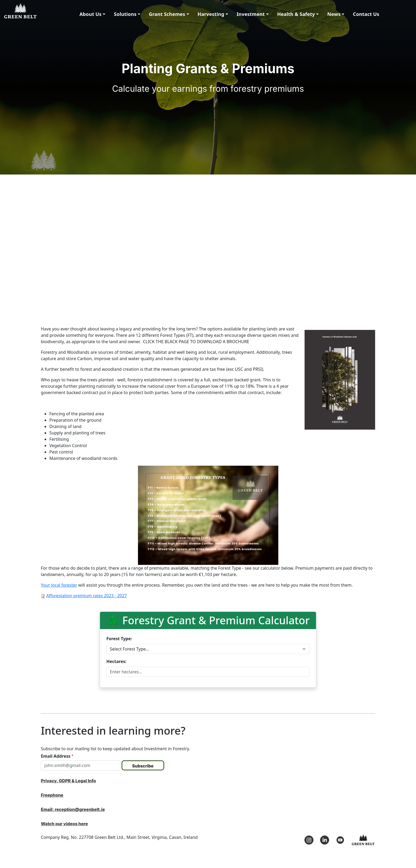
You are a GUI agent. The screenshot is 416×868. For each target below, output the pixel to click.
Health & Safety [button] (296, 14)
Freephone (52, 795)
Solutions (125, 14)
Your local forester (59, 585)
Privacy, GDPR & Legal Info (68, 781)
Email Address (56, 756)
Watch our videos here (64, 824)
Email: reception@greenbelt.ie (73, 809)
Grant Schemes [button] (167, 14)
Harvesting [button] (211, 14)
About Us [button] (90, 14)
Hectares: (116, 661)
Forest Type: (119, 639)
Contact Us (366, 14)
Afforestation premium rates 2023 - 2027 (86, 596)
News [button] (334, 14)
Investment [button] (251, 14)
